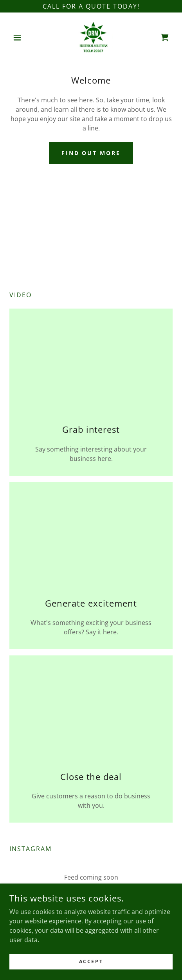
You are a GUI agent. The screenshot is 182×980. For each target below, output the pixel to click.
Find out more (91, 153)
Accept (91, 961)
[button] (22, 37)
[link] (91, 37)
